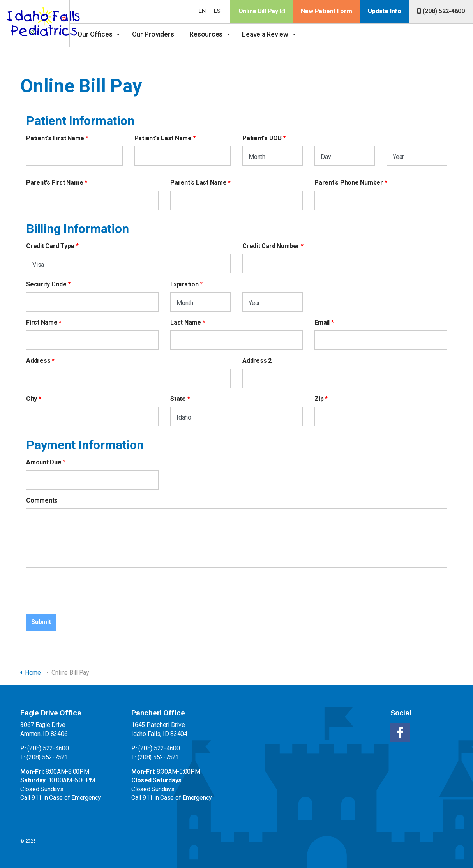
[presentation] (85, 589)
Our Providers (173, 34)
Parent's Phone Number (349, 183)
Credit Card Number (271, 246)
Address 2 (257, 361)
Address (38, 361)
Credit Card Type (50, 246)
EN (202, 11)
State (178, 399)
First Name (42, 322)
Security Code (46, 284)
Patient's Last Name (163, 138)
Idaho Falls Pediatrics (45, 23)
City (32, 399)
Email (322, 322)
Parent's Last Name (199, 183)
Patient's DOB (262, 138)
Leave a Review (286, 34)
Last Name (186, 322)
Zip (319, 399)
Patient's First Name (55, 138)
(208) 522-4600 (441, 11)
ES (217, 11)
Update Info (384, 11)
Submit (41, 622)
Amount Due (44, 462)
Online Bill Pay (262, 11)
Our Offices (116, 34)
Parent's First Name (55, 183)
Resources (227, 34)
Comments (42, 500)
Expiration (184, 284)
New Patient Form (327, 11)
